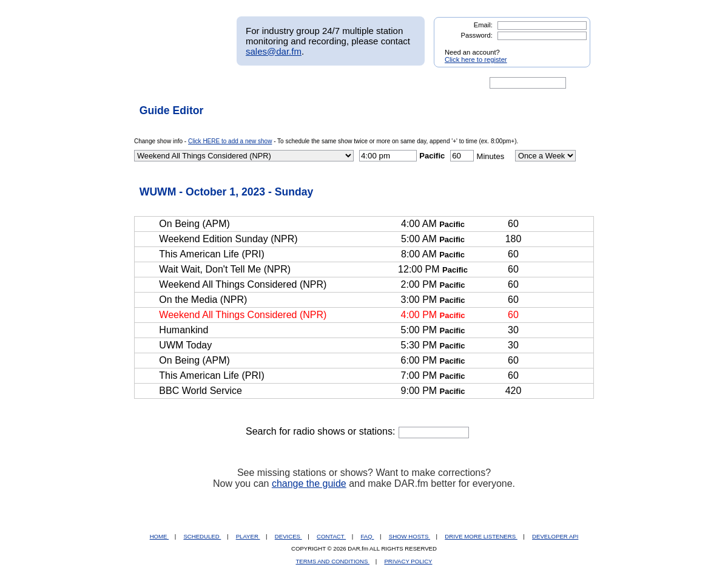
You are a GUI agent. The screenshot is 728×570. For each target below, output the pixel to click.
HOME (159, 536)
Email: (483, 25)
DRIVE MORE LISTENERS (481, 536)
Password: (477, 35)
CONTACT (331, 536)
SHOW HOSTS (409, 536)
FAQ (368, 536)
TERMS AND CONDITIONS (333, 561)
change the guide (309, 483)
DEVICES (288, 536)
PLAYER (248, 536)
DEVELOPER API (555, 536)
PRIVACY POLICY (408, 561)
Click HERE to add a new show (230, 141)
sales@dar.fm (274, 51)
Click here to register (476, 59)
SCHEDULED (202, 536)
